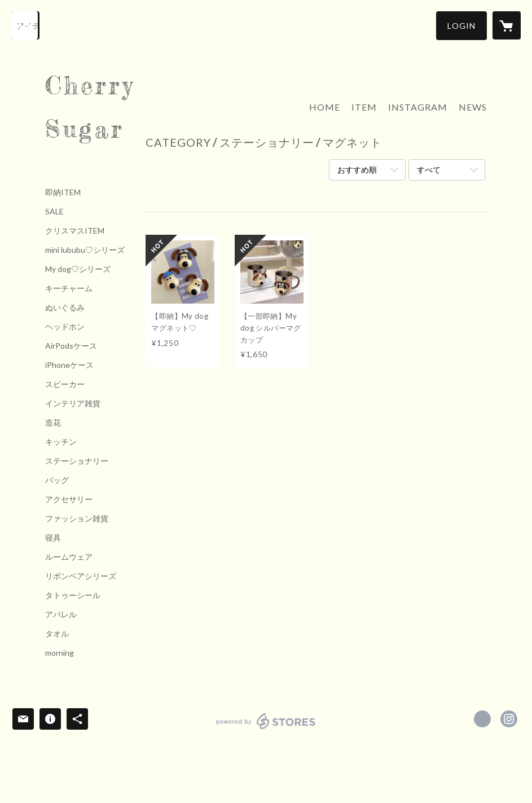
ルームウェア (69, 557)
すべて (429, 170)
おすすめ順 (357, 170)
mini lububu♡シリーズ (85, 250)
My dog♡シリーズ (78, 269)
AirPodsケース (71, 346)
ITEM (364, 107)
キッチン (61, 442)
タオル (57, 634)
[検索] (25, 25)
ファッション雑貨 (77, 519)
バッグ (57, 480)
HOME (325, 107)
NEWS (473, 107)
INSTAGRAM (418, 107)
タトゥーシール (73, 595)
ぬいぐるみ (65, 308)
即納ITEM (63, 192)
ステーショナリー (77, 461)
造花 (53, 423)
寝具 (53, 538)
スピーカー (65, 384)
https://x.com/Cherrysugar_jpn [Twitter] (482, 719)
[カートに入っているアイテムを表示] (507, 25)
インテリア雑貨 (73, 403)
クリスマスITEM (75, 231)
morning (60, 653)
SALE (54, 212)
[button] (461, 26)
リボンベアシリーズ (81, 576)
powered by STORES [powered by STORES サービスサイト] (266, 729)
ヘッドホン (65, 327)
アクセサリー (69, 499)
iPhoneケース (69, 365)
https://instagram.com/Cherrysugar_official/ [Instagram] (509, 719)
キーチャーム (69, 288)
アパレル (61, 615)
